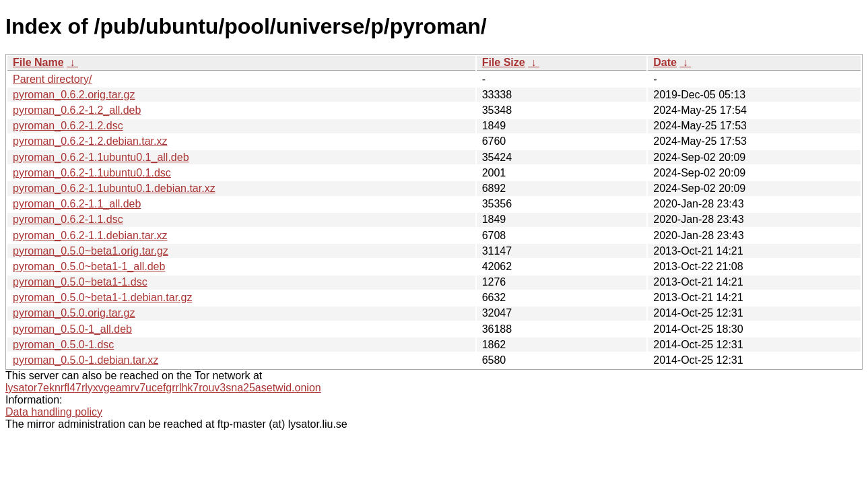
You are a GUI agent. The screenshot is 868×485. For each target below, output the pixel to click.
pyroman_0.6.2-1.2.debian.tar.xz (90, 141)
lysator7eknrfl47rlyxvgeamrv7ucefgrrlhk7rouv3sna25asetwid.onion (163, 388)
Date (665, 62)
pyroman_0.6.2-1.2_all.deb (77, 110)
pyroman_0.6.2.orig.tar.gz (74, 95)
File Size (504, 62)
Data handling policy (54, 412)
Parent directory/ (52, 79)
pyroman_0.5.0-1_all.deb (72, 329)
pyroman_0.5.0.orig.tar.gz (74, 313)
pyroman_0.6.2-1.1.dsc (68, 219)
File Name (38, 62)
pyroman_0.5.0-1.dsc (63, 345)
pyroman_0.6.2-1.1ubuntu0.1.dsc (92, 173)
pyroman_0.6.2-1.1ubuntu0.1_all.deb (101, 157)
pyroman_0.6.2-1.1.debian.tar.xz (90, 235)
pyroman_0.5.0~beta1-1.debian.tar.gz (102, 297)
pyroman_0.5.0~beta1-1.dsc (80, 282)
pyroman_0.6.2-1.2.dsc (68, 126)
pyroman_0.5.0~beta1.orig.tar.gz (91, 251)
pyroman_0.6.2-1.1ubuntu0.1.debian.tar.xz (114, 188)
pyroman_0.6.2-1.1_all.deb (77, 204)
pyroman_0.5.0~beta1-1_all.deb (89, 266)
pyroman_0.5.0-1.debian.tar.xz (86, 360)
